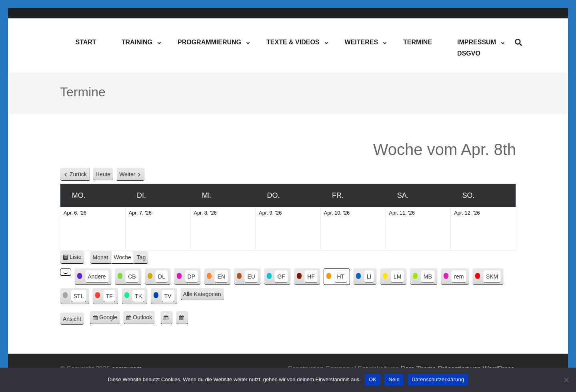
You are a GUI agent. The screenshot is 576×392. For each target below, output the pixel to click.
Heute (103, 174)
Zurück (78, 174)
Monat (101, 257)
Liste (77, 258)
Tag (141, 257)
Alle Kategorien (202, 294)
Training (137, 42)
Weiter (127, 174)
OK (373, 379)
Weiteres (362, 42)
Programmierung (209, 42)
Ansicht (73, 319)
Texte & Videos (293, 42)
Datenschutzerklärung (438, 379)
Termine (418, 42)
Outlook (144, 319)
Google (110, 319)
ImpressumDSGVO (477, 48)
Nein (394, 379)
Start (86, 42)
